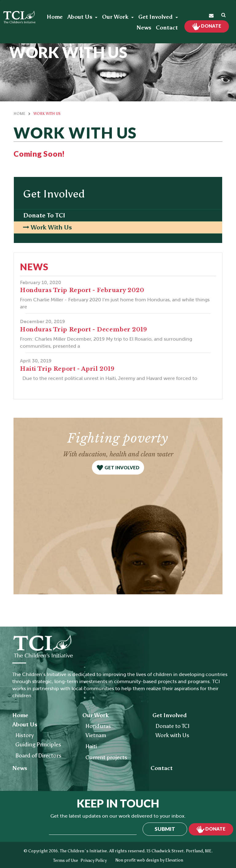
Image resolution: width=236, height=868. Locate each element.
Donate (211, 26)
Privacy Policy (94, 860)
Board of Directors (38, 756)
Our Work (116, 17)
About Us (80, 17)
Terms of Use (66, 860)
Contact (167, 28)
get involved (122, 467)
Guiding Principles (38, 745)
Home (55, 17)
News (144, 28)
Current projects (106, 757)
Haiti (91, 746)
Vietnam (96, 735)
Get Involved (156, 17)
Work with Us (51, 227)
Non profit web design (137, 860)
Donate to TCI (44, 215)
